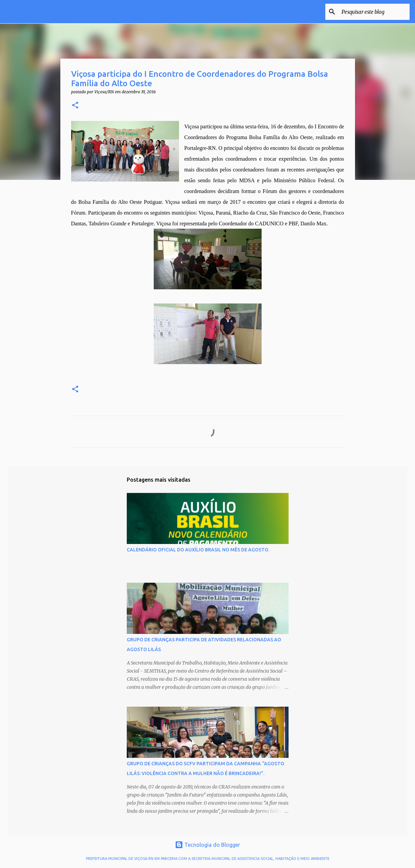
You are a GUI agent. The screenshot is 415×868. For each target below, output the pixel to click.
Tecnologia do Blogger (207, 845)
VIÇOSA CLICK (55, 11)
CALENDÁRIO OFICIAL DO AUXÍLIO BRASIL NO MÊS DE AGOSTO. (198, 550)
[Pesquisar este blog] (374, 12)
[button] (75, 106)
